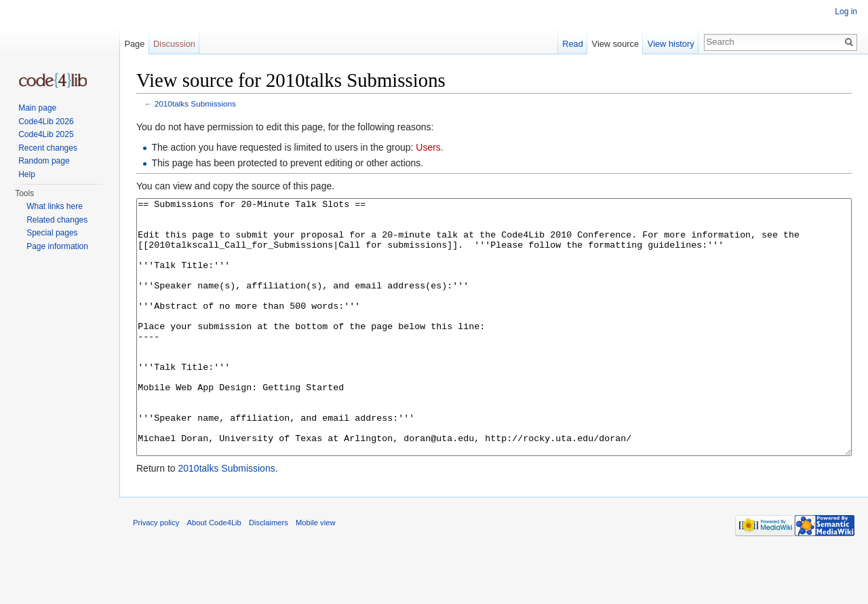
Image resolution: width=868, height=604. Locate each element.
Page (134, 44)
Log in (846, 12)
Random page (44, 161)
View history (671, 44)
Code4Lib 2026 (46, 121)
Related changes (57, 220)
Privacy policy (156, 573)
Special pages (52, 233)
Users (428, 147)
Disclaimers (269, 573)
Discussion (174, 44)
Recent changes (48, 148)
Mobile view (315, 573)
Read (573, 44)
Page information (57, 246)
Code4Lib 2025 (46, 134)
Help (27, 174)
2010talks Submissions (195, 103)
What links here (55, 206)
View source (615, 44)
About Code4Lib (214, 573)
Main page (37, 108)
